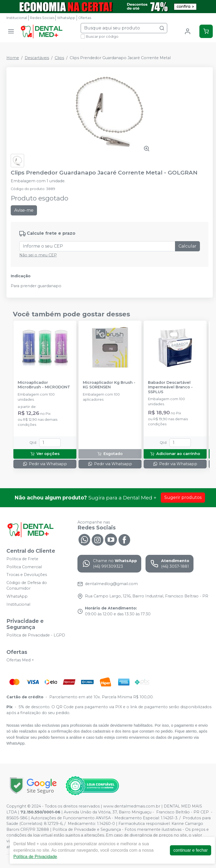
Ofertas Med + (20, 660)
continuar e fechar (191, 850)
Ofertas (85, 18)
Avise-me (24, 210)
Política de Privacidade (35, 857)
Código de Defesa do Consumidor (27, 586)
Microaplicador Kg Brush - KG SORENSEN (109, 385)
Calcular (187, 246)
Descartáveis (37, 58)
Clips (59, 58)
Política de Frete (22, 559)
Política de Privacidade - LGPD (36, 635)
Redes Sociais (42, 18)
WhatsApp (66, 18)
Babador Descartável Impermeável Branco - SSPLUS (170, 387)
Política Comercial (24, 567)
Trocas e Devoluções (27, 575)
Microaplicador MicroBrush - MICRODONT (44, 385)
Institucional (17, 18)
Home (13, 58)
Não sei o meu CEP (38, 255)
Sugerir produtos (183, 497)
